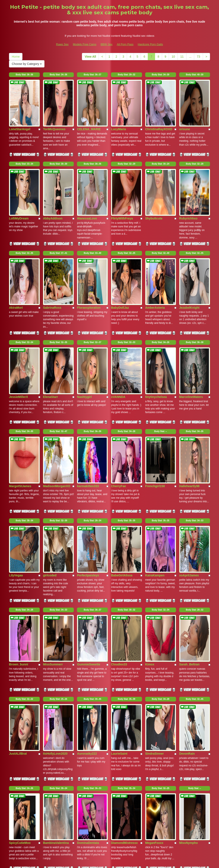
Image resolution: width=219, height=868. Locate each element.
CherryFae (118, 369)
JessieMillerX (18, 303)
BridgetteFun (189, 697)
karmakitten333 (88, 369)
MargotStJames (20, 369)
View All (90, 57)
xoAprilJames (189, 434)
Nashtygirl (84, 303)
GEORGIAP (119, 697)
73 (198, 57)
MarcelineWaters (191, 303)
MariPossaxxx (87, 697)
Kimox (150, 500)
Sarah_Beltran (189, 500)
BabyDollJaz (120, 237)
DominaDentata (88, 631)
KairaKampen (155, 434)
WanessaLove (87, 171)
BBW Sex (107, 44)
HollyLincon (154, 697)
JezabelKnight (189, 237)
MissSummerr (53, 500)
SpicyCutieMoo (20, 631)
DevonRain (187, 566)
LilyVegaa (16, 434)
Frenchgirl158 (155, 369)
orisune (185, 106)
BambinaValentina (56, 631)
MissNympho (189, 631)
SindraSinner (155, 566)
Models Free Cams (85, 44)
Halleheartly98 (189, 369)
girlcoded (50, 434)
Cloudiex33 (119, 500)
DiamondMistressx (124, 631)
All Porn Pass (125, 44)
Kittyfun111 (17, 763)
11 (182, 57)
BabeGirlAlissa (122, 434)
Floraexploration (89, 237)
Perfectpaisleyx (88, 434)
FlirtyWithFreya (122, 171)
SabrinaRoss (52, 237)
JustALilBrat (18, 566)
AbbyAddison (53, 171)
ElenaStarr (50, 303)
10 (173, 57)
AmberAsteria (155, 237)
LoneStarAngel (20, 106)
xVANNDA (118, 303)
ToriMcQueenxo (54, 106)
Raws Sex (62, 44)
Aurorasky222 (87, 566)
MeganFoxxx (154, 631)
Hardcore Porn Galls (150, 44)
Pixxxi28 (49, 697)
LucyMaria (118, 106)
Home (16, 57)
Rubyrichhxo (188, 171)
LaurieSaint (119, 566)
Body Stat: (24, 75)
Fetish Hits (144, 862)
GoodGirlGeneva (21, 697)
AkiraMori (16, 237)
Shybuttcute (154, 171)
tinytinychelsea (156, 303)
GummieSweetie (89, 500)
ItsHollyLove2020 (55, 566)
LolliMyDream (19, 171)
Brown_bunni (18, 500)
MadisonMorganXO (57, 369)
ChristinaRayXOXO (159, 106)
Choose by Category (27, 64)
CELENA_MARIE (89, 106)
